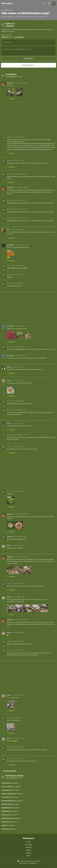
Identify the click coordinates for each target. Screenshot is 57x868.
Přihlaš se (4, 37)
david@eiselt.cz (34, 863)
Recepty (28, 850)
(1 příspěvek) (11, 787)
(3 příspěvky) (8, 825)
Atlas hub (28, 847)
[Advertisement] (28, 118)
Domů (29, 842)
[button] (49, 3)
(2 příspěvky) (10, 790)
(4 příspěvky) (10, 797)
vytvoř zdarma (19, 37)
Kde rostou (28, 845)
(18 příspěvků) (11, 818)
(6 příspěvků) (12, 801)
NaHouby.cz (7, 3)
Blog (29, 856)
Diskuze (28, 853)
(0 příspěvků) (11, 808)
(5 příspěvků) (10, 783)
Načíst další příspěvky (10, 771)
